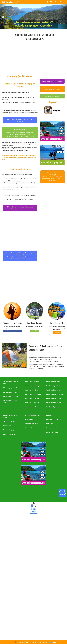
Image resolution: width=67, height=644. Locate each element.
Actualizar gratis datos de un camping (11, 416)
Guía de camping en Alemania (54, 390)
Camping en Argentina (9, 421)
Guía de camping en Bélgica (54, 403)
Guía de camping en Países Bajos (55, 394)
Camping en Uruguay (8, 430)
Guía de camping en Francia (54, 398)
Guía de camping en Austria (54, 407)
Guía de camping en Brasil (10, 392)
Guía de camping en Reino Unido (33, 394)
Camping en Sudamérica (9, 434)
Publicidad (49, 415)
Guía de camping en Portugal (32, 386)
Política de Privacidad (52, 432)
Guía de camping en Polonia (32, 407)
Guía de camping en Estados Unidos (10, 383)
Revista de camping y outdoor (32, 415)
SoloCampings (8, 2)
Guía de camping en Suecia (32, 398)
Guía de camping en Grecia (53, 386)
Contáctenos (50, 424)
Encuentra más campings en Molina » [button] (52, 81)
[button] (12, 331)
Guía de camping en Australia (11, 396)
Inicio (18, 2)
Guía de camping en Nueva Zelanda (10, 401)
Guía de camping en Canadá (10, 388)
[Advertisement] (13, 55)
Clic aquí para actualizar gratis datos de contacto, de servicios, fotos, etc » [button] (20, 208)
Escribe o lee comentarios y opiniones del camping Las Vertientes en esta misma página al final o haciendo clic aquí (19, 158)
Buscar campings (29, 419)
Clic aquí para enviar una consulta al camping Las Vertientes (20, 120)
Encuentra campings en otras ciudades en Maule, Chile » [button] (52, 89)
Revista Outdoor (59, 2)
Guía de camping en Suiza (31, 390)
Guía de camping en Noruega (32, 403)
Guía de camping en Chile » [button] (52, 96)
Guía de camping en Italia (53, 382)
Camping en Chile (8, 426)
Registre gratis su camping (54, 419)
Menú (25, 2)
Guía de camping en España (32, 382)
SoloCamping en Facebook (31, 424)
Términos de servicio (52, 428)
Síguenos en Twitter (30, 428)
